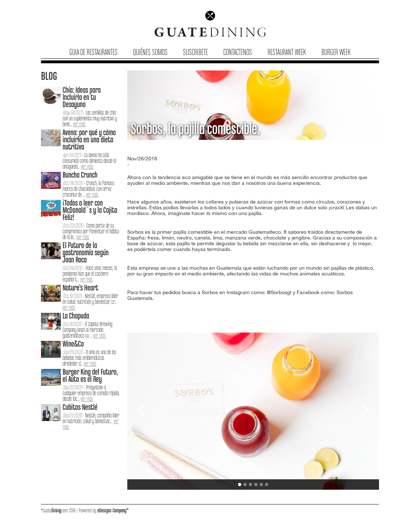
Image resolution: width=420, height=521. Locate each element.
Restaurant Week (287, 53)
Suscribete (195, 53)
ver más (79, 125)
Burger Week (336, 53)
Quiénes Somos (150, 53)
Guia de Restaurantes (93, 53)
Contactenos (238, 53)
